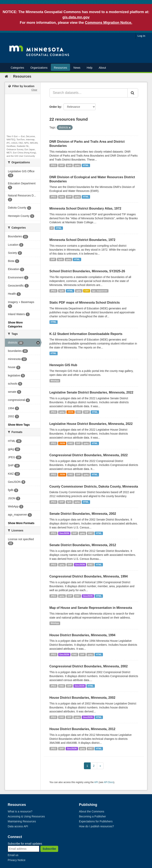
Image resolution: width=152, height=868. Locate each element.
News (77, 68)
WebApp (55, 381)
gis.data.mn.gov (76, 17)
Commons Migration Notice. (109, 23)
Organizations (39, 68)
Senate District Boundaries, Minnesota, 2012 (83, 545)
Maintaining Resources (22, 821)
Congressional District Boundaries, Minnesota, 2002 (89, 666)
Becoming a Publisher (92, 816)
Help (90, 68)
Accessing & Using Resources (26, 816)
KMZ (79, 412)
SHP (62, 165)
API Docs (109, 782)
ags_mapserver (100, 291)
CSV (87, 291)
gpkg (77, 165)
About (102, 68)
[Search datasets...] (89, 93)
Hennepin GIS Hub (63, 365)
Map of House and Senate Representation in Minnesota (91, 608)
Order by (55, 107)
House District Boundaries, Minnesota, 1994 (82, 635)
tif (52, 228)
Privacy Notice (17, 860)
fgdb (69, 165)
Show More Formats (21, 523)
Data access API (18, 826)
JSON (71, 412)
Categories (17, 68)
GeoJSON (64, 533)
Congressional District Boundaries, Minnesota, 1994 (89, 576)
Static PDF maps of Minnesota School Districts (85, 303)
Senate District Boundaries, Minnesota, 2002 (83, 514)
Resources (60, 68)
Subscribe (49, 849)
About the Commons (92, 811)
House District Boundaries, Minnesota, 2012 (82, 729)
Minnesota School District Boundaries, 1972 (82, 240)
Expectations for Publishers (96, 821)
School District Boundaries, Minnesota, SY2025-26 (87, 271)
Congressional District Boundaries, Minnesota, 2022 (89, 455)
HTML (86, 165)
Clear (34, 90)
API (96, 782)
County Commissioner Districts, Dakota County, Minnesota (94, 486)
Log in (141, 36)
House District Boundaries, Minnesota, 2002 (82, 698)
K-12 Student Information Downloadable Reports (86, 334)
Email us (13, 855)
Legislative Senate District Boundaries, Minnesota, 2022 (91, 392)
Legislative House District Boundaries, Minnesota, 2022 (91, 424)
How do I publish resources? (96, 826)
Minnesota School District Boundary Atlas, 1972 (85, 208)
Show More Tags (19, 425)
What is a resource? (20, 811)
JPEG (53, 165)
